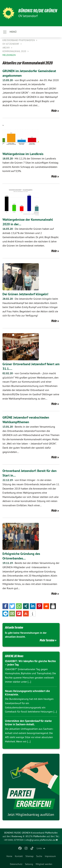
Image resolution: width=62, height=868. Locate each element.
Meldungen (9, 55)
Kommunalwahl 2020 (15, 51)
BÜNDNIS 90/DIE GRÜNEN (38, 11)
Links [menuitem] (39, 848)
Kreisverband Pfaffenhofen (19, 40)
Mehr (54, 111)
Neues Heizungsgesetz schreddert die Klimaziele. (27, 693)
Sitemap (30, 856)
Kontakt (19, 856)
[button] (5, 606)
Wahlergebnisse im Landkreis (23, 154)
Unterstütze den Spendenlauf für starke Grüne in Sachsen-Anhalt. (28, 723)
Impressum (50, 856)
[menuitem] (9, 856)
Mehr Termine (47, 640)
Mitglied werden (44, 864)
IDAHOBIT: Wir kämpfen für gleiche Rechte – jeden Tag (30, 663)
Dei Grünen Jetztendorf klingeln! (25, 294)
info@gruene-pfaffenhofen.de (40, 840)
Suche (39, 856)
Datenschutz (16, 864)
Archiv (6, 48)
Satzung (29, 864)
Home (9, 856)
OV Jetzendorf (11, 44)
